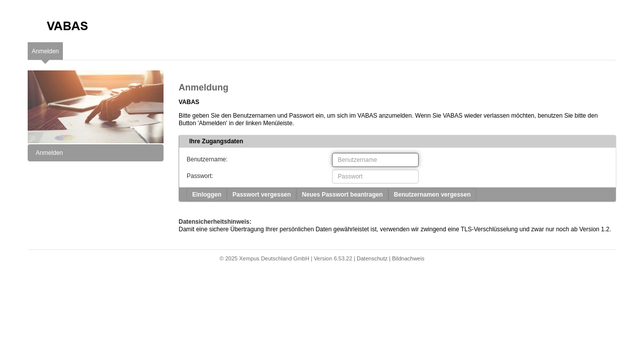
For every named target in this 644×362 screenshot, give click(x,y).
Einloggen (207, 195)
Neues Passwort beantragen (342, 195)
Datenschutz (372, 258)
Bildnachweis (408, 258)
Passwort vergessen (262, 195)
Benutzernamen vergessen (432, 195)
